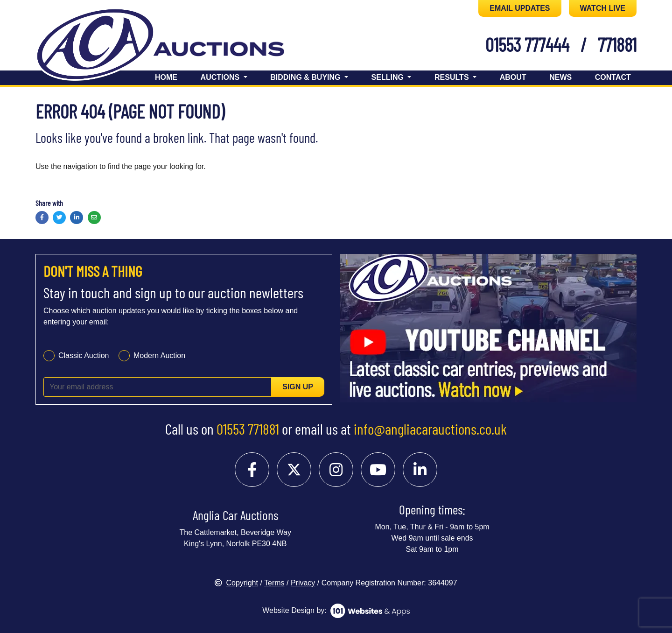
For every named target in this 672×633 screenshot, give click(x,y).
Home (166, 77)
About (513, 77)
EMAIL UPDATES (520, 8)
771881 (617, 44)
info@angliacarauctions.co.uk (430, 429)
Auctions (221, 77)
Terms (274, 583)
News (560, 77)
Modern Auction (159, 355)
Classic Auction (84, 355)
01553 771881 (248, 429)
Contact (613, 77)
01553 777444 (527, 44)
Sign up (298, 387)
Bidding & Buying (306, 77)
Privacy (303, 583)
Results (453, 77)
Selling (389, 77)
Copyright (236, 583)
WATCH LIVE (603, 8)
